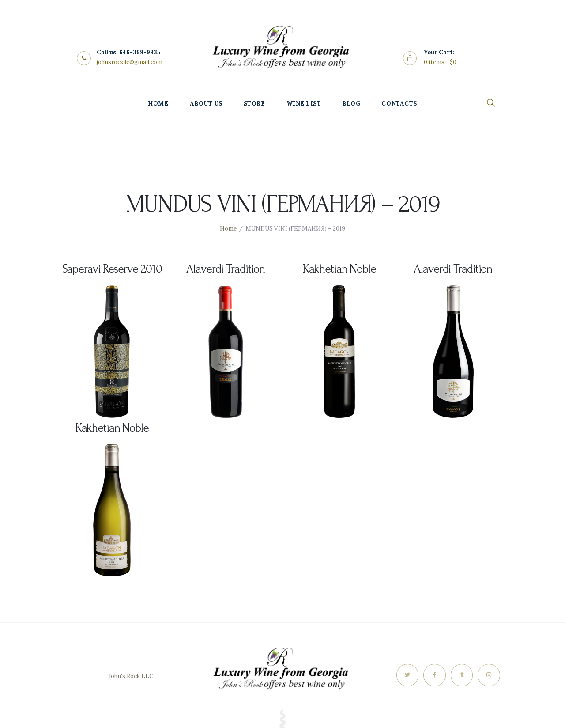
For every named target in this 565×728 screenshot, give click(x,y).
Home (228, 229)
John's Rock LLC (131, 676)
